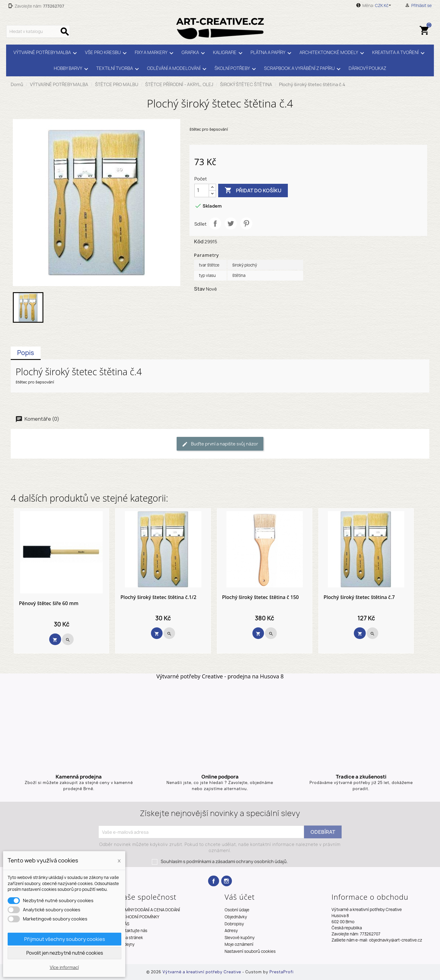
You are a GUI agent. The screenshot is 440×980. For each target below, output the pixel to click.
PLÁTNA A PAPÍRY (272, 53)
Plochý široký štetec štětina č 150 (260, 597)
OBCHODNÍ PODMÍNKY (138, 917)
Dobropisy (234, 924)
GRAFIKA (194, 53)
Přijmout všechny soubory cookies (65, 939)
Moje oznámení (239, 944)
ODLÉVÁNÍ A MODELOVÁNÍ (178, 69)
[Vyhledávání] (38, 31)
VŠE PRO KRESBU (107, 53)
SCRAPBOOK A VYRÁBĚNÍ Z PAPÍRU (303, 69)
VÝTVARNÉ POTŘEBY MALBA (46, 53)
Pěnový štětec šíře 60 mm (49, 604)
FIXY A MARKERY (155, 53)
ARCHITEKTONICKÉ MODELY (333, 53)
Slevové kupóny (240, 938)
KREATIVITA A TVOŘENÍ (399, 53)
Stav (200, 289)
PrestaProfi (282, 972)
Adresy (231, 931)
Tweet (231, 223)
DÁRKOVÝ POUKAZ (367, 68)
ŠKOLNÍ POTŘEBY (236, 69)
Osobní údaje (237, 910)
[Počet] (202, 191)
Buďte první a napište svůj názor (220, 444)
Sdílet (215, 223)
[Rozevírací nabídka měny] (384, 5)
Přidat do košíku (253, 191)
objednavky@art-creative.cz (396, 940)
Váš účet (240, 897)
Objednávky (236, 917)
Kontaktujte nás (132, 931)
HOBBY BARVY (72, 69)
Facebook (213, 881)
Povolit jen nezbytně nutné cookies (65, 953)
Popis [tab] (26, 353)
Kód (199, 241)
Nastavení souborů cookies (250, 951)
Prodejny (126, 944)
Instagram (227, 881)
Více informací (64, 967)
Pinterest (246, 223)
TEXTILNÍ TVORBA (119, 69)
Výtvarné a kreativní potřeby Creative (202, 972)
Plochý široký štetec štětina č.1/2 (158, 597)
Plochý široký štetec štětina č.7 (359, 597)
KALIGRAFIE (229, 53)
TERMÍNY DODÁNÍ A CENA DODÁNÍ (149, 910)
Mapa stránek (130, 938)
